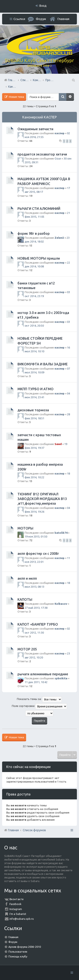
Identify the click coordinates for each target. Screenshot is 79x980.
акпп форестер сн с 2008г (38, 554)
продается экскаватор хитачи (42, 154)
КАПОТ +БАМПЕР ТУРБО (38, 624)
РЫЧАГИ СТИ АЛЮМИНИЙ (39, 209)
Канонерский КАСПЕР (39, 117)
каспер (60, 133)
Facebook (15, 904)
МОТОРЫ (25, 528)
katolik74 (61, 533)
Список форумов (34, 830)
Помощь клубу (18, 956)
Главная (63, 19)
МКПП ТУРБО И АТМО (35, 389)
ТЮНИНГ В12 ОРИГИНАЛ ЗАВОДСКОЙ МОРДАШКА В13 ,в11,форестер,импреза (42, 499)
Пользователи (18, 952)
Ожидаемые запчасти (35, 129)
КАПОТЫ (25, 599)
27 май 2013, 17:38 (36, 608)
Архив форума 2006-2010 (25, 947)
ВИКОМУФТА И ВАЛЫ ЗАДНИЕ (43, 364)
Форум (13, 942)
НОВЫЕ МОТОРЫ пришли (39, 258)
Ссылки (19, 19)
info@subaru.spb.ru (22, 919)
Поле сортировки (39, 706)
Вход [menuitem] (43, 6)
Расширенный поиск (70, 97)
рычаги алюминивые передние (43, 674)
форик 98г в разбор (34, 233)
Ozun (58, 158)
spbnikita (61, 678)
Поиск (63, 97)
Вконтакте (17, 899)
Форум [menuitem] (41, 19)
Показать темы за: (39, 699)
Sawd (58, 444)
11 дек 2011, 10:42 (36, 682)
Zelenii (59, 238)
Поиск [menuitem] (73, 80)
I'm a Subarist (18, 914)
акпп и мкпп (27, 578)
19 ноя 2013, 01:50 (36, 536)
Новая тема (16, 97)
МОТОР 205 (27, 649)
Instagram (16, 909)
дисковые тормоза (33, 410)
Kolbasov (61, 604)
